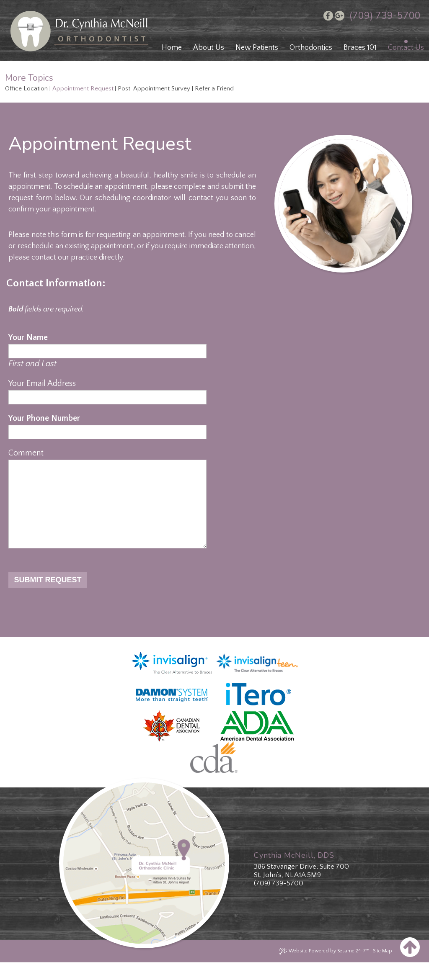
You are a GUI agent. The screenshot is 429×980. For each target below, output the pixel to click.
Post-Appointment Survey (154, 89)
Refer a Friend (214, 89)
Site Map (382, 968)
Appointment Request (83, 89)
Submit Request (48, 597)
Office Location (26, 89)
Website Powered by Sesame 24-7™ (329, 968)
